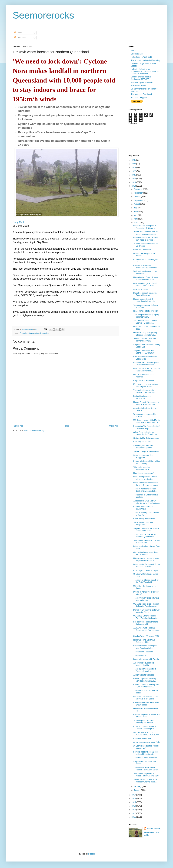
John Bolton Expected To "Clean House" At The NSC (146, 775)
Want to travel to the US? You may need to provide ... (146, 239)
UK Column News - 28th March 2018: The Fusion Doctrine (146, 421)
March (137, 223)
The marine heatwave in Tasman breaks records (144, 391)
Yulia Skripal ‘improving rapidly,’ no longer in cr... (147, 316)
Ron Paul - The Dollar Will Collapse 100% (144, 641)
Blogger (91, 854)
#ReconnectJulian (141, 289)
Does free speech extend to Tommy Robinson (145, 294)
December (138, 189)
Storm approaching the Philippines (143, 456)
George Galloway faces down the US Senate (146, 553)
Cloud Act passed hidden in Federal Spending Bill (145, 728)
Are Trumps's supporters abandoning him (144, 664)
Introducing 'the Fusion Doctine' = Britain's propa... (147, 427)
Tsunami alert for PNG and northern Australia (145, 340)
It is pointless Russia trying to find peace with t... (146, 623)
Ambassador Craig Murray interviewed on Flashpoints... (147, 502)
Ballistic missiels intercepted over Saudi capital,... (145, 647)
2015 (134, 802)
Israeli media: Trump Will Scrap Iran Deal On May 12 (146, 565)
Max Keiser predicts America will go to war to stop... (145, 478)
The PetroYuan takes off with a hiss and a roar (146, 599)
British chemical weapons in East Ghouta (145, 358)
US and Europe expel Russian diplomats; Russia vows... (146, 605)
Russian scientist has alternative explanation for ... (146, 267)
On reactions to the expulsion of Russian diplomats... (147, 370)
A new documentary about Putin (147, 742)
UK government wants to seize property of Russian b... (146, 559)
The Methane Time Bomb (142, 94)
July (136, 208)
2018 (134, 186)
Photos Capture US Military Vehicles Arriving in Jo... (145, 680)
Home (66, 426)
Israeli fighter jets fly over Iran (146, 311)
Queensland (45, 333)
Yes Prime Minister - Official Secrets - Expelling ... (145, 322)
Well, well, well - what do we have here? (145, 272)
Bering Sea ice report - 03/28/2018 (143, 397)
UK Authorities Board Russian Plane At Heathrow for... (146, 278)
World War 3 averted (142, 250)
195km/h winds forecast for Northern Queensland (145, 536)
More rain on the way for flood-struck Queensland (146, 385)
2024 (134, 164)
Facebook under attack (143, 738)
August (137, 204)
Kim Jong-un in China (142, 442)
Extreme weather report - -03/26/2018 (144, 508)
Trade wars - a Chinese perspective (143, 523)
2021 (134, 175)
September (139, 200)
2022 (134, 171)
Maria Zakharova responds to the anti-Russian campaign (146, 484)
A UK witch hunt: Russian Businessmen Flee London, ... (146, 630)
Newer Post (18, 426)
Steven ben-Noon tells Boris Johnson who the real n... (145, 781)
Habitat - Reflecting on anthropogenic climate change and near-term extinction (145, 71)
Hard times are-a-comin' (143, 473)
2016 (134, 798)
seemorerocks (153, 828)
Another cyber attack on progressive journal (143, 447)
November (138, 193)
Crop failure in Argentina (144, 380)
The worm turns (140, 656)
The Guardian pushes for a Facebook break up (145, 670)
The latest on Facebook (143, 652)
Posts (18, 33)
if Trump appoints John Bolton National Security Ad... (146, 753)
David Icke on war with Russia (146, 659)
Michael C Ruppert (139, 98)
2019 (134, 182)
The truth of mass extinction (145, 758)
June (136, 211)
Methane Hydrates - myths (142, 82)
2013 (134, 810)
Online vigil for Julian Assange (146, 438)
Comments (20, 38)
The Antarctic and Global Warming (145, 60)
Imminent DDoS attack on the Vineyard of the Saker (146, 698)
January (137, 790)
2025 (134, 160)
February (138, 786)
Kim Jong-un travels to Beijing (146, 570)
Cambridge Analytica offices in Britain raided (146, 704)
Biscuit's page (137, 54)
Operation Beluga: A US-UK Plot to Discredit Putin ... (145, 284)
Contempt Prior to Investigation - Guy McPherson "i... (146, 686)
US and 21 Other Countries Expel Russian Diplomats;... (146, 617)
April (136, 219)
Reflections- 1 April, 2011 (141, 57)
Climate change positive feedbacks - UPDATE (141, 78)
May (136, 215)
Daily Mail (18, 222)
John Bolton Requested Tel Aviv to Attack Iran (147, 542)
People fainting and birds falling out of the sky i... (147, 462)
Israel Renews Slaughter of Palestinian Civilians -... (145, 227)
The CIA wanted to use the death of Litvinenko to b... (145, 490)
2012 (134, 813)
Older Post (114, 426)
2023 (134, 167)
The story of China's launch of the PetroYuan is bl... (146, 581)
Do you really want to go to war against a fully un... (146, 611)
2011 (134, 817)
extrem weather (33, 333)
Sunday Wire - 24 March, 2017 (146, 636)
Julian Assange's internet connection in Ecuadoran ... (146, 433)
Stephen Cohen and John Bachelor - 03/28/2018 (144, 352)
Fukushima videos (139, 86)
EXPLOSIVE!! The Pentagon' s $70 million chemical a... (146, 364)
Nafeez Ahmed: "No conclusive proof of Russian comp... (146, 403)
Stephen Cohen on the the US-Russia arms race (146, 530)
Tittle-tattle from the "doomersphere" (141, 468)
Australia (23, 333)
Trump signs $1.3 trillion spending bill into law (143, 722)
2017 (134, 795)
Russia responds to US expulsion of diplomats (144, 300)
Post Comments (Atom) (34, 431)
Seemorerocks (43, 15)
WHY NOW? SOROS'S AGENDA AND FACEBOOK (146, 734)
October (137, 197)
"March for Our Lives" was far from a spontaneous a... (146, 233)
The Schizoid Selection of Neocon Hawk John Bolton (146, 769)
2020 (134, 179)
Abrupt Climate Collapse (144, 675)
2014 (134, 806)
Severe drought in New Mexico (146, 451)
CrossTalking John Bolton (144, 519)
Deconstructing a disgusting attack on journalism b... (145, 334)
